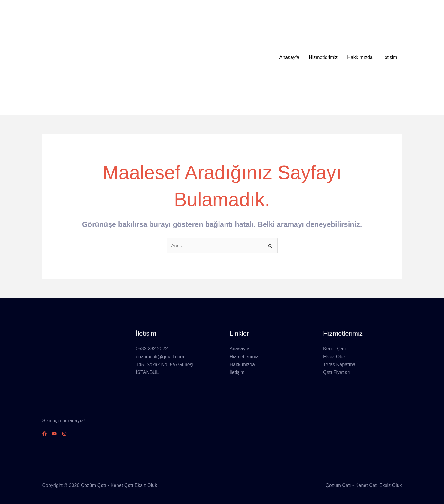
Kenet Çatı (335, 349)
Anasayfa (289, 57)
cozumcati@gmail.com (160, 357)
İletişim (390, 57)
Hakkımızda (360, 57)
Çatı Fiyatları (337, 373)
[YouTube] (58, 434)
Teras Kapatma (339, 365)
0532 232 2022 (152, 349)
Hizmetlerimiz (323, 57)
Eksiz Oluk (335, 357)
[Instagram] (72, 434)
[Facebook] (45, 434)
